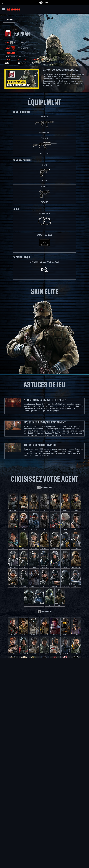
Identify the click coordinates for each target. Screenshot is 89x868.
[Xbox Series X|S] (60, 762)
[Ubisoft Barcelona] (31, 762)
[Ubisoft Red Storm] (31, 772)
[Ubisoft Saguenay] (31, 777)
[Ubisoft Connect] (44, 851)
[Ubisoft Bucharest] (31, 767)
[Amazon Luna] (60, 775)
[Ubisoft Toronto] (31, 782)
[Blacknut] (44, 797)
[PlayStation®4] (60, 770)
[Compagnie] (44, 854)
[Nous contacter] (44, 864)
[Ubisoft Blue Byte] (31, 765)
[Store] (44, 848)
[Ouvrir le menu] (3, 10)
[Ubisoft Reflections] (31, 775)
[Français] (45, 830)
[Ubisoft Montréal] (31, 759)
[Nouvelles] (44, 857)
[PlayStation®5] (60, 767)
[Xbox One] (60, 765)
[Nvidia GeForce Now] (44, 795)
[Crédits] (31, 785)
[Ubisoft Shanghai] (31, 780)
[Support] (44, 859)
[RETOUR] (9, 20)
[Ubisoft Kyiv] (31, 770)
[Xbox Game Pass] (60, 759)
